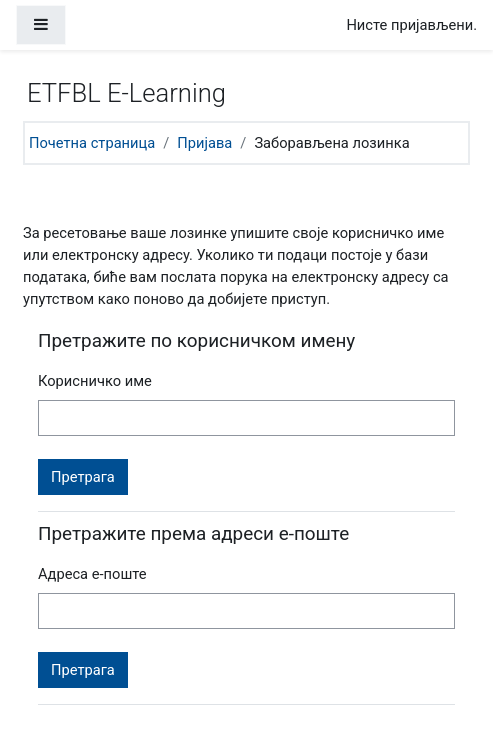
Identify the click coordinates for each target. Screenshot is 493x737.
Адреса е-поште (92, 574)
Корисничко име (95, 381)
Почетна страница (92, 143)
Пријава (204, 143)
